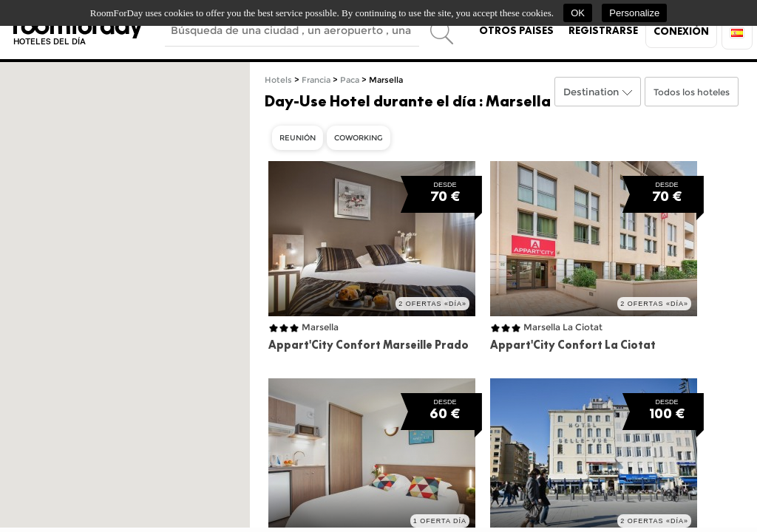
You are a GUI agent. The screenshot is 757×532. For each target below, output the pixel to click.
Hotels (278, 80)
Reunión (298, 138)
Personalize (634, 13)
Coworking (359, 138)
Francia (316, 80)
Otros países (516, 30)
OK (578, 13)
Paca (350, 80)
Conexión (681, 31)
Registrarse (603, 30)
